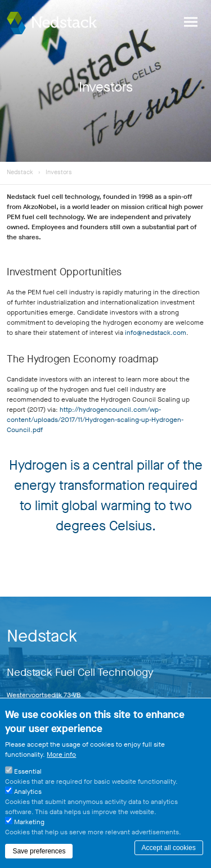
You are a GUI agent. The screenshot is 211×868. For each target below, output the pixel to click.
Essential (28, 776)
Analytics (28, 796)
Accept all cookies (169, 852)
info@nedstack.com (156, 333)
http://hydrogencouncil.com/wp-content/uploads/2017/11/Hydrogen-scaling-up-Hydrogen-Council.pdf (95, 420)
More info (61, 759)
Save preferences (39, 856)
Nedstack (20, 172)
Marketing (29, 826)
